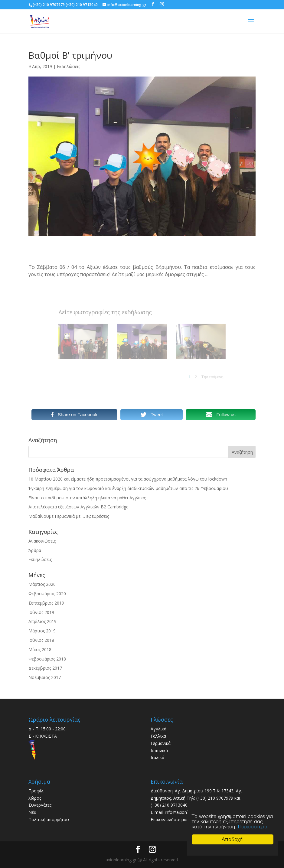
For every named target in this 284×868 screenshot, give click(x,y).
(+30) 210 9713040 (169, 805)
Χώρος (35, 798)
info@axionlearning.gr (185, 812)
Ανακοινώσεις (42, 541)
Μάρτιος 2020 (42, 584)
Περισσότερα (253, 827)
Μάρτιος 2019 (42, 631)
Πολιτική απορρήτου (49, 819)
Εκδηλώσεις (69, 66)
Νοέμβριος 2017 (45, 677)
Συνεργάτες (40, 805)
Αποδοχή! (233, 839)
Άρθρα (35, 550)
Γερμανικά (161, 743)
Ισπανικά (159, 751)
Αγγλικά (158, 729)
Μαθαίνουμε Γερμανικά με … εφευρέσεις (69, 516)
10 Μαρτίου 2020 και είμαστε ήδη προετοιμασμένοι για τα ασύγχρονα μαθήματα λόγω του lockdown (128, 479)
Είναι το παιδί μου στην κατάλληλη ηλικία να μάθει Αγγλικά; (87, 498)
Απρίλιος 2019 (42, 621)
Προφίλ (36, 791)
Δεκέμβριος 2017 (45, 668)
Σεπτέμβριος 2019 (46, 603)
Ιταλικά (157, 757)
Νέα (32, 812)
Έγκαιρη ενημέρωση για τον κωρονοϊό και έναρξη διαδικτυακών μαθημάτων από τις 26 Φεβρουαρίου (128, 488)
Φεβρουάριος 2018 (47, 659)
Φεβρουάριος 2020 (47, 594)
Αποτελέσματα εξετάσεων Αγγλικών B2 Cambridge (78, 507)
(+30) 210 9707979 (214, 798)
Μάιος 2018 (40, 649)
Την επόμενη (197, 371)
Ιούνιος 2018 (41, 640)
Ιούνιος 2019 (41, 612)
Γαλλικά (158, 736)
